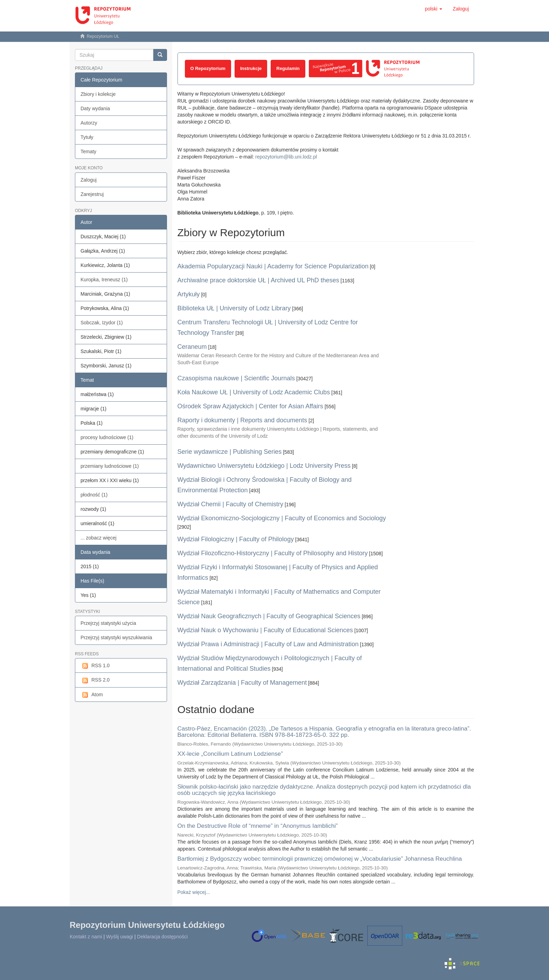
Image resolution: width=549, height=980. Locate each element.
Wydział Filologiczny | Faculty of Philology (236, 539)
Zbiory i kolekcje (98, 94)
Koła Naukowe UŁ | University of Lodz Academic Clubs (254, 392)
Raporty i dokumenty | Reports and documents (242, 420)
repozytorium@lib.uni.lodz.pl (286, 157)
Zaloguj (89, 180)
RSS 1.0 (95, 666)
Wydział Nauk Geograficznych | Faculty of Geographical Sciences (269, 616)
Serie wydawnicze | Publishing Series (230, 452)
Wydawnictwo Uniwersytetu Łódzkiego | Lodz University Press (264, 466)
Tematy (88, 151)
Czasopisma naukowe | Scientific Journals (236, 378)
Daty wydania (95, 108)
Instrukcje (251, 68)
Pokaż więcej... (194, 892)
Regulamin (288, 68)
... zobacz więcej (99, 538)
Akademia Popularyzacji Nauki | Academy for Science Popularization (273, 266)
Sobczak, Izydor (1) (102, 323)
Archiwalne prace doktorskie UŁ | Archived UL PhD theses (258, 280)
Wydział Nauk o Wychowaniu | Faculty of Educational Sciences (265, 630)
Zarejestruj (92, 194)
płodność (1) (94, 495)
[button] (433, 9)
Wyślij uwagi (120, 937)
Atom (92, 695)
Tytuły (87, 137)
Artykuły (189, 294)
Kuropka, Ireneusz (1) (104, 280)
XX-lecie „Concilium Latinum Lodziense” (230, 754)
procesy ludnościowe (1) (107, 437)
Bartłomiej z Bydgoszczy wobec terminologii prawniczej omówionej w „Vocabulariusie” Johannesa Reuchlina (320, 859)
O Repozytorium (208, 68)
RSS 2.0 (95, 680)
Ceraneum (192, 347)
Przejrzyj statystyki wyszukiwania (116, 637)
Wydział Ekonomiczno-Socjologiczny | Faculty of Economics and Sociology (282, 518)
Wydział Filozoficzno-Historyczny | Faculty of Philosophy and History (273, 553)
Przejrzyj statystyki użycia (108, 623)
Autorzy (89, 123)
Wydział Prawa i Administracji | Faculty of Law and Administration (268, 644)
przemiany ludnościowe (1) (110, 466)
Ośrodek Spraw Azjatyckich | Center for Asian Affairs (251, 406)
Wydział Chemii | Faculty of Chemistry (231, 504)
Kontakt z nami (86, 937)
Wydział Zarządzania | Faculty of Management (242, 683)
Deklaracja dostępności (162, 937)
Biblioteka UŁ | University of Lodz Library (234, 308)
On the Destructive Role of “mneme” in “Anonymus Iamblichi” (258, 826)
